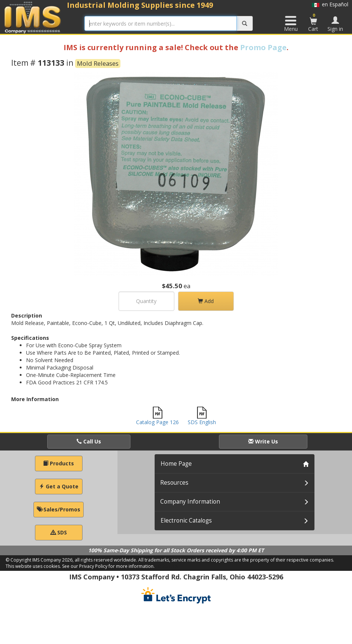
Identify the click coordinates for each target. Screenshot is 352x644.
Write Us (263, 441)
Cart (313, 22)
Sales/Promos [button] (59, 509)
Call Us (89, 441)
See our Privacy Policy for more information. (108, 566)
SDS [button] (59, 532)
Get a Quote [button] (59, 486)
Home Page (176, 464)
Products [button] (59, 463)
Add (206, 301)
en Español (330, 4)
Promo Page (263, 47)
